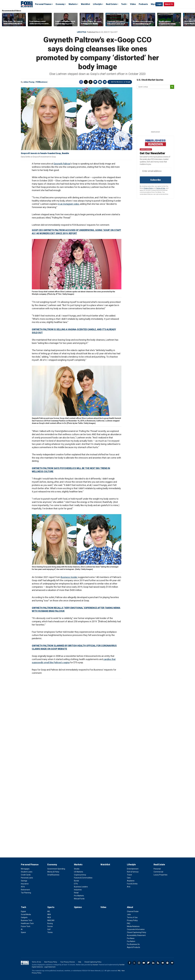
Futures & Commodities (83, 878)
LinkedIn (153, 963)
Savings (24, 881)
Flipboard (148, 963)
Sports (51, 907)
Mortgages (25, 869)
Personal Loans (27, 878)
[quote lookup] (154, 87)
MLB (49, 917)
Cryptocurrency (80, 875)
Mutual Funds (79, 899)
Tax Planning (26, 893)
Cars (129, 878)
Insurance (25, 884)
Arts (129, 887)
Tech (123, 4)
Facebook (81, 82)
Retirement (25, 890)
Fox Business (27, 4)
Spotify (167, 963)
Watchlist (85, 4)
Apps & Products (134, 947)
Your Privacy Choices (68, 962)
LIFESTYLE (82, 32)
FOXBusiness (41, 82)
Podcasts (143, 4)
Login (159, 4)
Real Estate (111, 4)
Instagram (139, 963)
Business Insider (69, 577)
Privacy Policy (148, 188)
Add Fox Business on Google (121, 82)
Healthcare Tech (27, 923)
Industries (78, 890)
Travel (129, 875)
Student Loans (27, 872)
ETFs (76, 884)
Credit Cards (26, 875)
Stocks (77, 869)
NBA (49, 914)
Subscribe (155, 180)
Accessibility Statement (136, 935)
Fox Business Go (133, 944)
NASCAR (51, 920)
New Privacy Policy (51, 962)
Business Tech (27, 920)
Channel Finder (133, 911)
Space (23, 932)
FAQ (129, 923)
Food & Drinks (132, 884)
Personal (157, 869)
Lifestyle (97, 4)
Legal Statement (50, 967)
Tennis (50, 932)
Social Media (26, 914)
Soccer (50, 926)
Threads (91, 82)
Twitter (86, 82)
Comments (95, 82)
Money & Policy (53, 872)
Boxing (50, 923)
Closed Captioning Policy (137, 932)
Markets (73, 4)
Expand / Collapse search (153, 4)
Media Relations (133, 926)
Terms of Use (161, 188)
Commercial (158, 872)
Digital (23, 911)
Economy (60, 4)
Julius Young (29, 82)
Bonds (76, 881)
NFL (49, 911)
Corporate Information (136, 929)
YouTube (144, 963)
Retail (76, 893)
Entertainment (133, 869)
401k (23, 887)
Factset (95, 965)
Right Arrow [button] (190, 20)
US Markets (79, 872)
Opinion (78, 907)
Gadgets (24, 917)
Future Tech (26, 926)
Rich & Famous (133, 872)
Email (105, 82)
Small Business (53, 875)
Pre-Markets (79, 896)
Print (100, 82)
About (130, 907)
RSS (158, 963)
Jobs (129, 914)
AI (22, 929)
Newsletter (163, 963)
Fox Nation (131, 941)
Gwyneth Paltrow (62, 164)
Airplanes (131, 881)
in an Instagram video (69, 204)
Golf (49, 929)
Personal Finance (43, 4)
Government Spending (56, 869)
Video (133, 4)
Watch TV (169, 4)
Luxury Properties (160, 875)
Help (80, 962)
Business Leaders (81, 887)
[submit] (172, 87)
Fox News (131, 938)
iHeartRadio (172, 963)
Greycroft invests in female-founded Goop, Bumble (45, 153)
